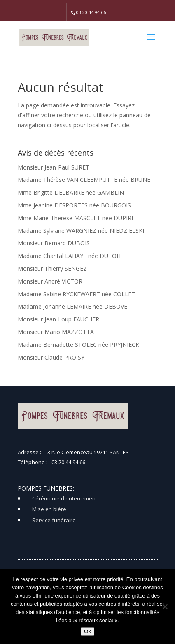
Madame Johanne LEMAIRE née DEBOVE (72, 306)
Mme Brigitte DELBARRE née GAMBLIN (71, 192)
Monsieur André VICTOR (50, 281)
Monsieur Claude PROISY (51, 357)
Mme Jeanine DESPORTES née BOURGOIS (74, 205)
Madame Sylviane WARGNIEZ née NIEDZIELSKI (81, 231)
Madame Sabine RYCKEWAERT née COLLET (76, 294)
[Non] (165, 607)
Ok (87, 631)
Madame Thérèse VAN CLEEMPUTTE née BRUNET (86, 180)
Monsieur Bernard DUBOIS (54, 243)
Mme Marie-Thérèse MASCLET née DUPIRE (76, 218)
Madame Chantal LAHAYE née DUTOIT (70, 256)
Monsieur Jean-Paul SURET (54, 167)
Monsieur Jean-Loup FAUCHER (58, 319)
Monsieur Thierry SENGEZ (52, 269)
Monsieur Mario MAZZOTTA (56, 332)
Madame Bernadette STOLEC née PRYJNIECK (78, 345)
